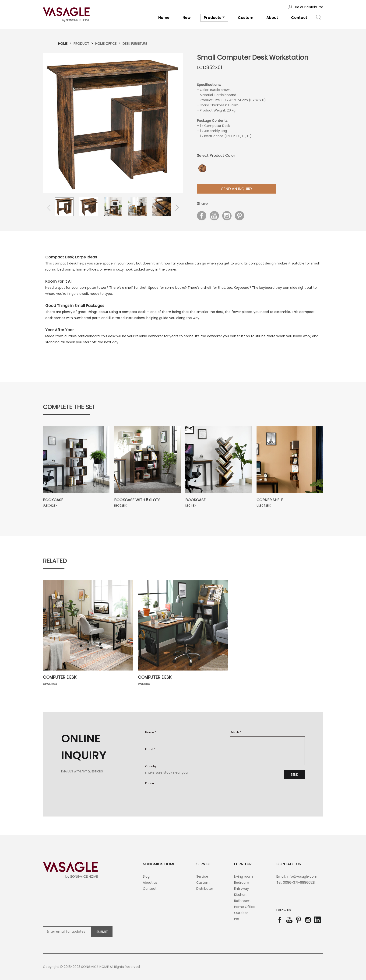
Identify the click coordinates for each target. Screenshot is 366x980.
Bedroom (242, 883)
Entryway (241, 889)
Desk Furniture (135, 44)
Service (202, 876)
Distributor (205, 889)
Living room (243, 876)
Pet (237, 919)
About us (150, 883)
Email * (150, 749)
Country (151, 766)
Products (214, 18)
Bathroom (242, 901)
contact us (289, 864)
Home (164, 18)
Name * (151, 732)
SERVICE (204, 864)
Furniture (244, 864)
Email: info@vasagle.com (297, 876)
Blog (146, 876)
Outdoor (241, 913)
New (187, 18)
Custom (246, 18)
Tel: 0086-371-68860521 (296, 883)
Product (81, 44)
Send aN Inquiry (237, 189)
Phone (150, 783)
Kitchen (240, 895)
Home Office (106, 44)
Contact (299, 18)
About (272, 18)
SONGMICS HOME (159, 864)
